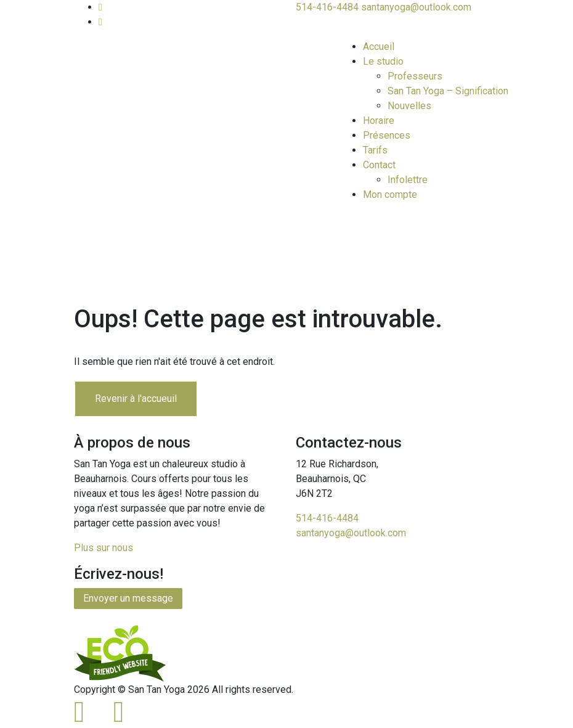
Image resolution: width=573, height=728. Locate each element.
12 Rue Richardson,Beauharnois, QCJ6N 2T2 (337, 479)
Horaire (379, 121)
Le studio (383, 61)
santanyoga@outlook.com (416, 7)
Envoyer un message (128, 598)
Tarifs (375, 150)
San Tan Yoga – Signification (448, 91)
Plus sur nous (104, 548)
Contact (379, 165)
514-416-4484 (327, 7)
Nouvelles (409, 106)
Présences (387, 135)
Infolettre (408, 180)
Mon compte (390, 194)
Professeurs (415, 76)
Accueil (379, 47)
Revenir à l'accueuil (136, 399)
